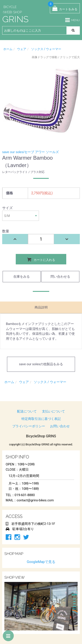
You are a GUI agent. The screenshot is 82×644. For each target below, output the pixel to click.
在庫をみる (22, 277)
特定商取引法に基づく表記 (41, 419)
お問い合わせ (60, 426)
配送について (27, 411)
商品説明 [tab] (41, 307)
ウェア (22, 49)
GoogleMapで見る (41, 562)
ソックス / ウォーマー (46, 49)
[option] (41, 100)
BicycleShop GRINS (41, 436)
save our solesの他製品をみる (41, 364)
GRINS (15, 19)
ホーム (8, 49)
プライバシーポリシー (29, 426)
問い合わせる (60, 277)
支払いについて (53, 411)
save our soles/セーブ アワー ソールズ (31, 152)
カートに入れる (41, 259)
